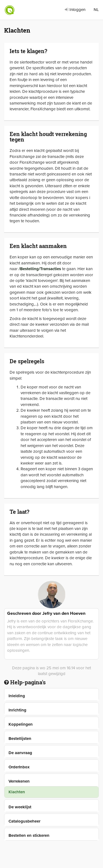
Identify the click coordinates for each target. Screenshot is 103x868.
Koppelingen (21, 724)
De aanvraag (20, 753)
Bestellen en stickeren (29, 835)
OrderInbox (19, 767)
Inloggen (75, 10)
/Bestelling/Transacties (40, 269)
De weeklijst (20, 807)
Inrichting (17, 710)
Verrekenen (19, 781)
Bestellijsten (20, 739)
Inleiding (17, 696)
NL (96, 10)
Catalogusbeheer (24, 821)
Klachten (17, 792)
